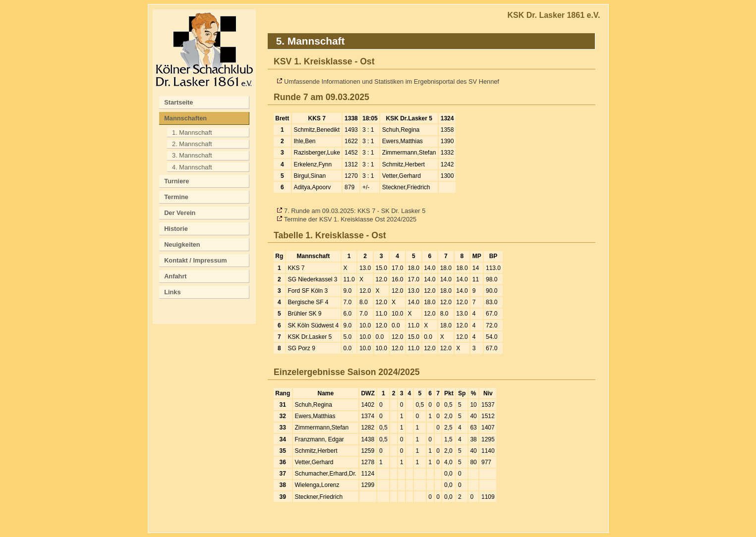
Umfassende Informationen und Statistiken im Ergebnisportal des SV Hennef (392, 81)
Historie (176, 229)
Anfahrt (175, 276)
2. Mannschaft (192, 144)
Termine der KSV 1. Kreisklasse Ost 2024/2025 (350, 219)
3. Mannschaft (192, 155)
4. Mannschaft (192, 167)
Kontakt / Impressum (196, 260)
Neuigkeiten (182, 244)
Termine (176, 197)
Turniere (176, 181)
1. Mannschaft (192, 133)
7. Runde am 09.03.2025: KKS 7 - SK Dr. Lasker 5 (355, 211)
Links (172, 292)
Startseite (178, 102)
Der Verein (180, 213)
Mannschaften (185, 118)
